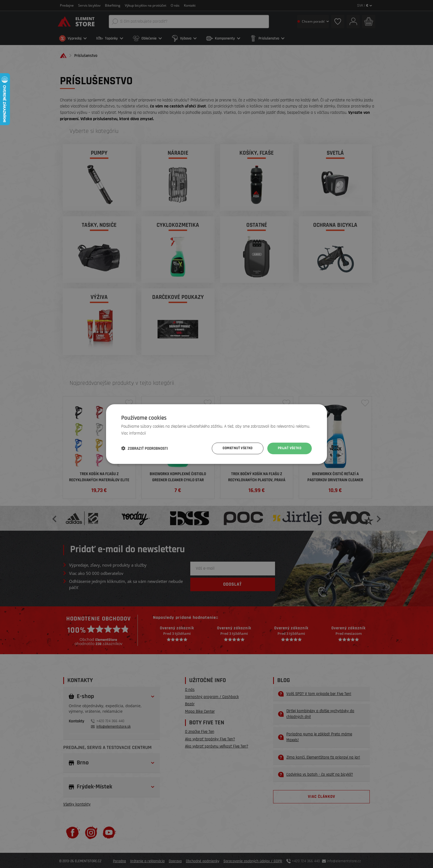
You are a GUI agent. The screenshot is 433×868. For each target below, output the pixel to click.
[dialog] (216, 434)
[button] (145, 448)
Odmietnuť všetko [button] (234, 448)
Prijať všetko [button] (289, 448)
